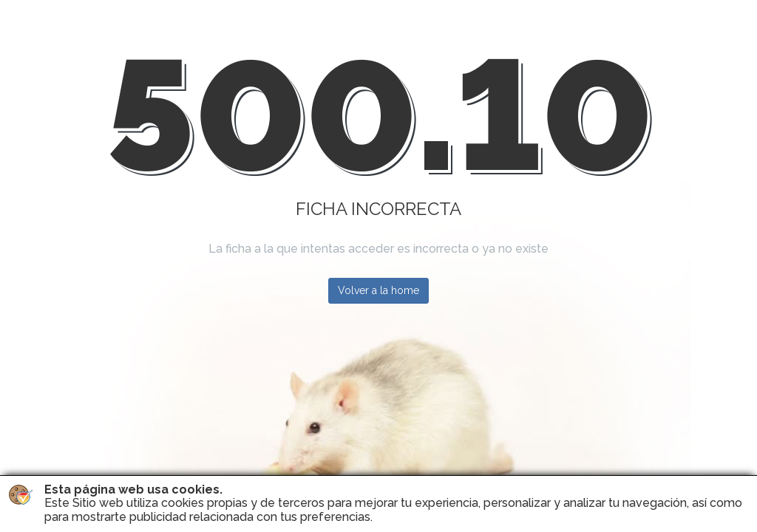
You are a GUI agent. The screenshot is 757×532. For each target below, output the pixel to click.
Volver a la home (378, 290)
